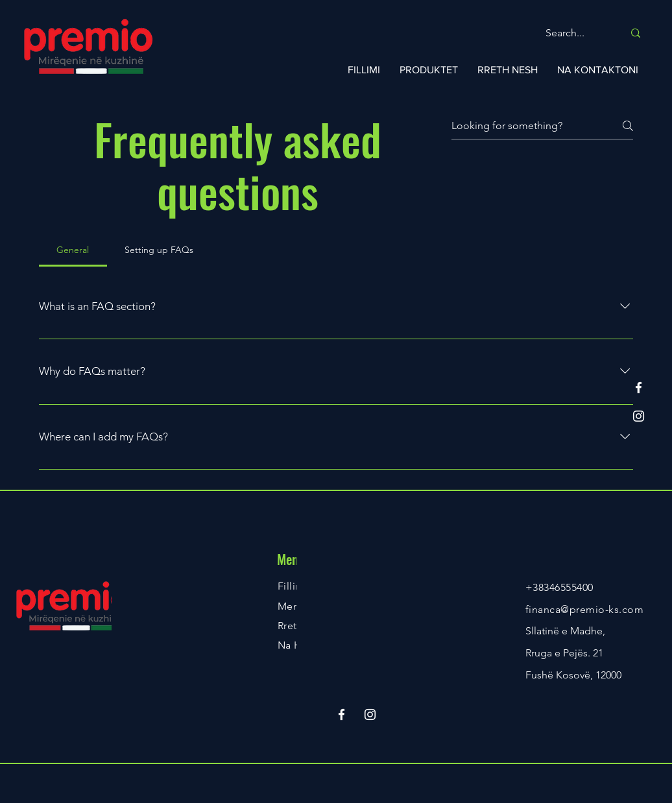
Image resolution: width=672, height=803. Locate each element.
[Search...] (575, 33)
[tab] (73, 250)
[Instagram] (639, 416)
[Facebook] (639, 388)
